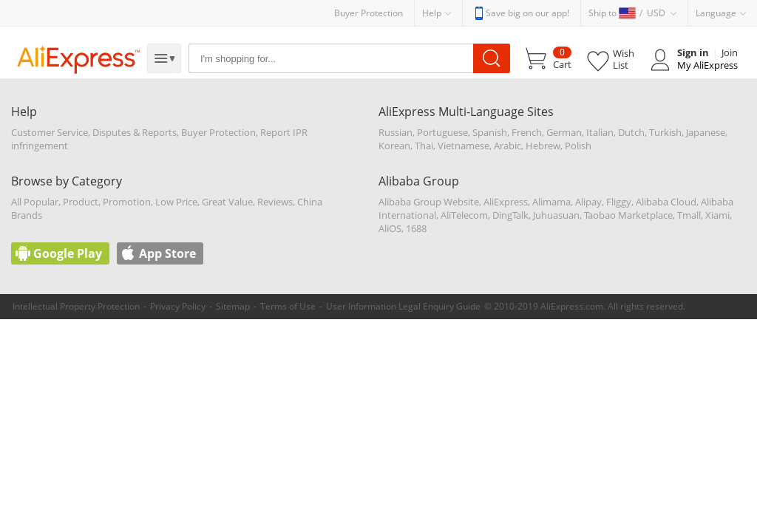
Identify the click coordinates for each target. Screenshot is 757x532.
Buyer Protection (369, 13)
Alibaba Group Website (429, 202)
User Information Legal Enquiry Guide (403, 306)
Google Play (68, 253)
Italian (600, 132)
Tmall (689, 215)
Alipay (588, 202)
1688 (416, 228)
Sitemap (233, 306)
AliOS (390, 228)
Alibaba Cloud (666, 202)
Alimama (551, 202)
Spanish (490, 132)
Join (730, 52)
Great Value (227, 202)
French (527, 132)
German (564, 132)
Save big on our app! (527, 13)
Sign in (693, 52)
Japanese (706, 132)
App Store (167, 253)
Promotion (127, 202)
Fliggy (619, 202)
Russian (396, 132)
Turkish (665, 132)
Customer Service (50, 132)
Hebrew (543, 146)
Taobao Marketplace (628, 215)
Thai (424, 146)
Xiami (717, 215)
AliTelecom (464, 215)
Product (81, 202)
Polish (578, 146)
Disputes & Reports (135, 132)
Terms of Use (288, 306)
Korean (394, 146)
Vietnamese (464, 146)
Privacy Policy (178, 306)
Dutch (631, 132)
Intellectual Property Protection (76, 306)
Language (716, 13)
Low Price (176, 202)
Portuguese (442, 132)
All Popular (35, 202)
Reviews (275, 202)
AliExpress (506, 202)
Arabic (508, 146)
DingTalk (510, 215)
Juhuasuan (556, 215)
